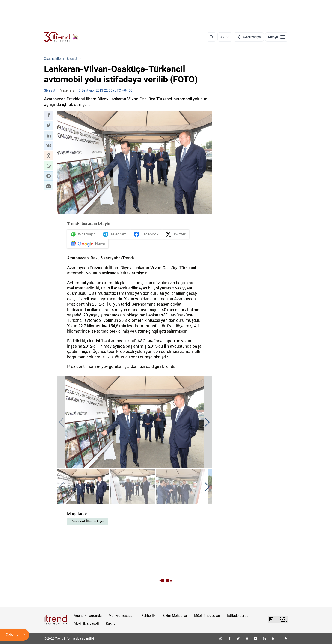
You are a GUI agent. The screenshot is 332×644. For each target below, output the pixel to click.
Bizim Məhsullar (175, 616)
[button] (49, 115)
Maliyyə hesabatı (122, 616)
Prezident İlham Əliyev (88, 521)
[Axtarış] (211, 37)
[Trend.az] (61, 37)
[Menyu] (277, 37)
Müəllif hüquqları (207, 616)
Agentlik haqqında (88, 616)
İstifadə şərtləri (239, 616)
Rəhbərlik (148, 616)
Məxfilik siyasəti (86, 623)
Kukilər (111, 623)
